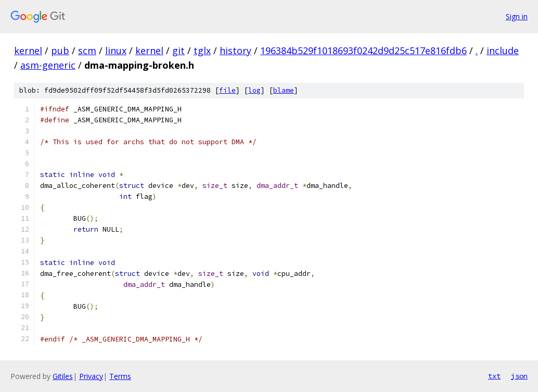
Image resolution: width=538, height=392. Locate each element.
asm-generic (48, 65)
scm (87, 50)
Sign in (517, 16)
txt (494, 376)
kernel (28, 50)
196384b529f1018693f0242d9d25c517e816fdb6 (363, 50)
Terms (120, 376)
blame (284, 90)
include (503, 50)
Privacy (91, 376)
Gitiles (63, 376)
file (227, 90)
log (254, 90)
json (519, 376)
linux (116, 50)
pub (60, 50)
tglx (202, 50)
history (235, 50)
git (178, 50)
